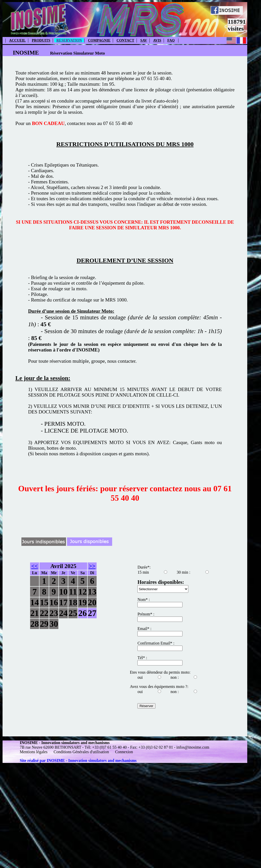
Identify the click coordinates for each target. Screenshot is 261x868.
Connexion (124, 752)
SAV (144, 40)
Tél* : (142, 658)
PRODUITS (41, 40)
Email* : (144, 629)
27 (92, 613)
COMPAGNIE (99, 40)
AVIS (157, 40)
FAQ (171, 40)
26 (83, 613)
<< (34, 566)
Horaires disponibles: (161, 582)
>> (92, 566)
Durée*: (144, 567)
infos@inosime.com (193, 747)
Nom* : (143, 600)
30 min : (183, 572)
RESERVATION (69, 40)
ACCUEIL (17, 40)
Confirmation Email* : (156, 643)
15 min (143, 572)
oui (140, 677)
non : (175, 677)
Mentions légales (34, 752)
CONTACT (125, 40)
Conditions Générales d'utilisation (81, 752)
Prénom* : (146, 614)
